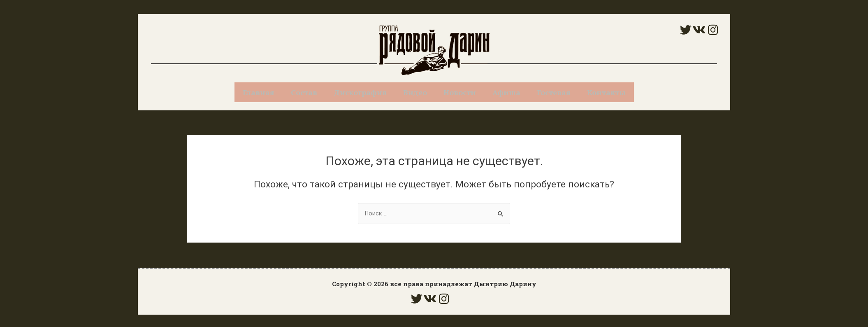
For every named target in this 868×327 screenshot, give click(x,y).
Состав (304, 92)
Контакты (606, 92)
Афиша (506, 92)
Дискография (360, 92)
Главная (259, 92)
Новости (460, 92)
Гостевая (554, 92)
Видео (415, 92)
